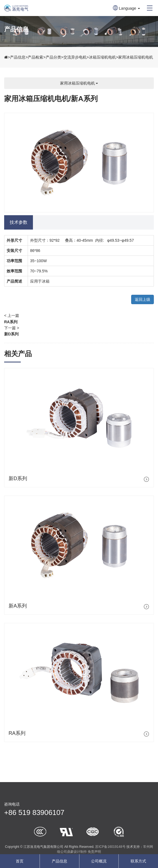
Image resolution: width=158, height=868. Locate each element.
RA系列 (11, 322)
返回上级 (143, 299)
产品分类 (53, 57)
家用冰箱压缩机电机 (136, 57)
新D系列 (11, 334)
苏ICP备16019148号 (110, 847)
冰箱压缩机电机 (102, 57)
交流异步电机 (75, 57)
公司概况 (99, 861)
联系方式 (138, 861)
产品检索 (35, 57)
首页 (20, 861)
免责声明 (94, 852)
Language (126, 8)
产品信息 (18, 57)
